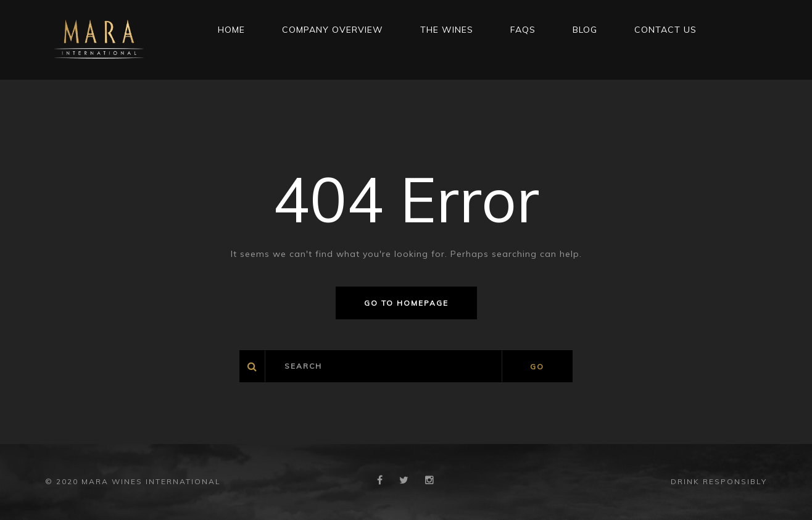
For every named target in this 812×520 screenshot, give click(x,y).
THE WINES (447, 30)
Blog (585, 30)
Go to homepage (406, 303)
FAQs (523, 30)
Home (231, 30)
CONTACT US (665, 30)
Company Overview (333, 30)
